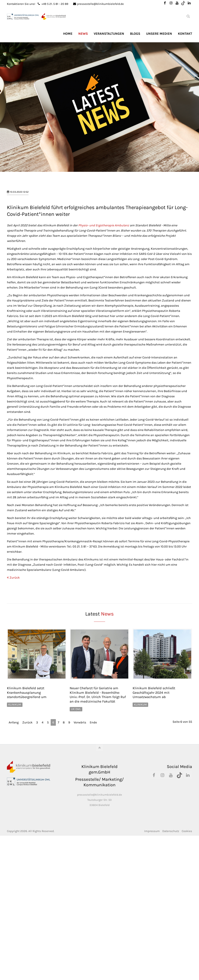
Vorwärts (80, 861)
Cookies (187, 969)
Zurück (15, 716)
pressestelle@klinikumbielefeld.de (98, 4)
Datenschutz (171, 969)
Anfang (14, 861)
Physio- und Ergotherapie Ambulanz (104, 364)
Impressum (152, 969)
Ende (93, 861)
